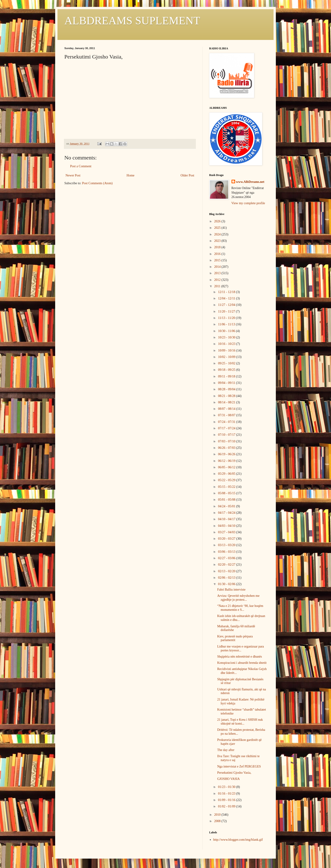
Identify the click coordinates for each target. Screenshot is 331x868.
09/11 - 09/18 (227, 376)
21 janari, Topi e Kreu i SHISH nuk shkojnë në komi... (240, 722)
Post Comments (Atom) (97, 183)
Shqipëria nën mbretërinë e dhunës (240, 657)
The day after (226, 750)
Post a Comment (81, 166)
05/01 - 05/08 (227, 500)
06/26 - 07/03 (227, 448)
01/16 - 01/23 (227, 794)
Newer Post (73, 175)
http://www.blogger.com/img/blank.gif (238, 840)
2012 (218, 280)
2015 (218, 260)
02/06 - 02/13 (227, 578)
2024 (218, 234)
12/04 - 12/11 (227, 298)
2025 (218, 228)
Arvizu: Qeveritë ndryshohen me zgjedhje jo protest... (238, 598)
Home (131, 175)
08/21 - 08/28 (227, 396)
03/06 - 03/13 (227, 552)
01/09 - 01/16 (227, 800)
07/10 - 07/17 (227, 435)
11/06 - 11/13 (227, 324)
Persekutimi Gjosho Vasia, (234, 773)
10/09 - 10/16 (227, 350)
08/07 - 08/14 (227, 409)
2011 (218, 286)
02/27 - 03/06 (227, 558)
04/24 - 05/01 (227, 506)
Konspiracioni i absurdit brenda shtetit (242, 663)
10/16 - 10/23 (227, 344)
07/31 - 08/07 (227, 415)
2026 (218, 221)
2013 (218, 273)
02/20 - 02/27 (227, 565)
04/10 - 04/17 (227, 519)
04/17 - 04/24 (227, 513)
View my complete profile (248, 203)
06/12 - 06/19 (227, 461)
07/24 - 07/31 (227, 422)
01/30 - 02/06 (227, 584)
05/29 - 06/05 (227, 474)
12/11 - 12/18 (227, 292)
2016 (218, 254)
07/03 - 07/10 (227, 441)
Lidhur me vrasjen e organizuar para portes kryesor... (241, 648)
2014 (218, 267)
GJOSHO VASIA (228, 779)
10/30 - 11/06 (227, 331)
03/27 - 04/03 (227, 532)
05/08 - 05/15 (227, 493)
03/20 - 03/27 (227, 539)
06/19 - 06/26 (227, 454)
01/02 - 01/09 (227, 806)
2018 (218, 247)
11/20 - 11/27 (227, 311)
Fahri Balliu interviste (231, 590)
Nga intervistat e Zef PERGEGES (239, 766)
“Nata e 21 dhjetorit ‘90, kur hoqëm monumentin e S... (240, 608)
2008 (218, 821)
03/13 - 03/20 (227, 545)
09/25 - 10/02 (227, 363)
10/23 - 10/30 (227, 337)
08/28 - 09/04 (227, 389)
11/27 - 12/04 (227, 305)
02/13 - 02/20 (227, 571)
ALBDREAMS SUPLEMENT (132, 21)
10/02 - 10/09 (227, 357)
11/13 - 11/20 (227, 318)
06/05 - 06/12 (227, 467)
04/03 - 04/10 (227, 526)
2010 (218, 815)
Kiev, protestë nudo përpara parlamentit (235, 638)
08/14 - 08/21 (227, 402)
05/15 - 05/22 (227, 487)
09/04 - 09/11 (227, 383)
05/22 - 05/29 (227, 480)
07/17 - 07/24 (227, 428)
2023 (218, 241)
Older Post (188, 175)
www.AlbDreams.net (250, 182)
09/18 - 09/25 (227, 370)
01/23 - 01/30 (227, 787)
